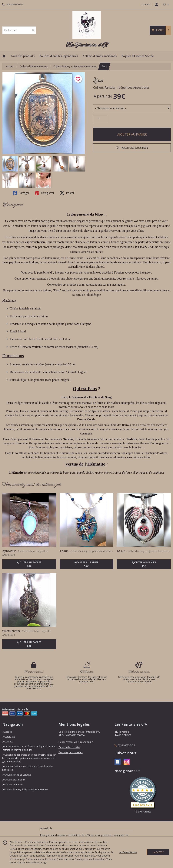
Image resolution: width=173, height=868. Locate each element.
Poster (67, 193)
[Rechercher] (34, 30)
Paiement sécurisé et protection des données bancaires (28, 768)
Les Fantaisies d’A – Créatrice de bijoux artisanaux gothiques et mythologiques (30, 748)
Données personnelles (71, 752)
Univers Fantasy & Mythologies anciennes (25, 789)
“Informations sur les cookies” (42, 859)
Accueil (10, 66)
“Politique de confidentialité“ (90, 859)
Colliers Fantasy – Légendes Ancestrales (75, 66)
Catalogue (9, 737)
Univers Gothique (13, 785)
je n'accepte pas (128, 852)
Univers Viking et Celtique (17, 775)
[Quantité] (100, 119)
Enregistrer (45, 193)
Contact (146, 4)
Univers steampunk (14, 780)
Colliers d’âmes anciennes (33, 66)
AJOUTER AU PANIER (132, 134)
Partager (21, 193)
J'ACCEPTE (158, 852)
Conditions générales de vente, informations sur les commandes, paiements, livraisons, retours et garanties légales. (29, 758)
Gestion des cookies (69, 747)
